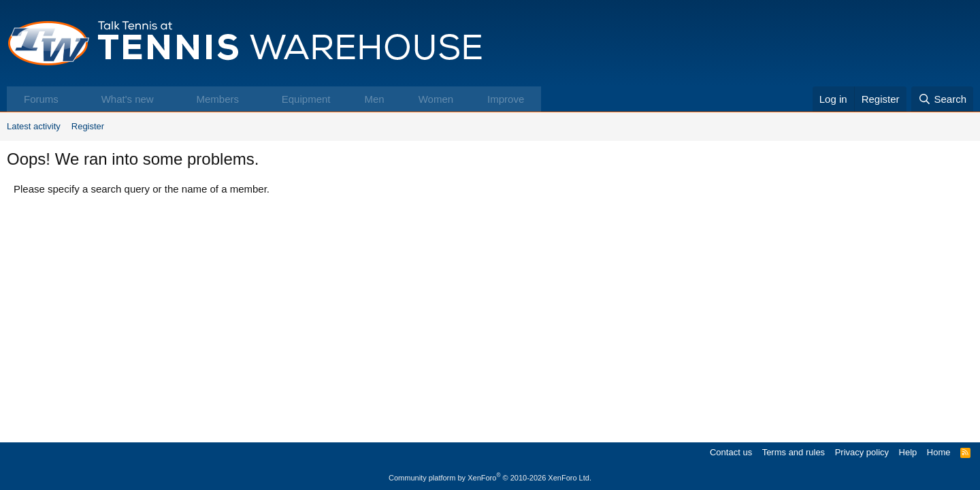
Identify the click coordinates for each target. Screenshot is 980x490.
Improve (506, 99)
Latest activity (34, 126)
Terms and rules (794, 452)
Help (908, 452)
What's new (128, 99)
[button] (72, 99)
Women (436, 99)
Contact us (731, 452)
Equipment (306, 99)
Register (88, 126)
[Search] (942, 99)
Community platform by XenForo (490, 478)
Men (374, 99)
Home (939, 452)
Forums (41, 99)
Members (217, 99)
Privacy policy (862, 452)
